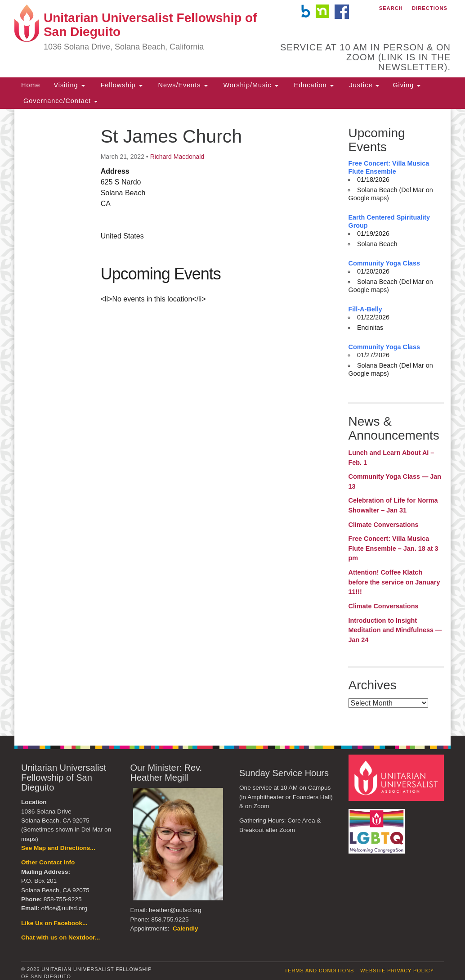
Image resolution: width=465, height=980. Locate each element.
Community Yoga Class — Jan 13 (395, 481)
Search (391, 8)
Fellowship (121, 85)
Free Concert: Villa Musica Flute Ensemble (389, 167)
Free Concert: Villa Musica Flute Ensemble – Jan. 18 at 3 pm (393, 548)
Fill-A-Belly (365, 309)
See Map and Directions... (58, 848)
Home (31, 85)
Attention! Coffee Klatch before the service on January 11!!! (394, 582)
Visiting (69, 85)
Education (313, 85)
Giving (407, 85)
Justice (363, 85)
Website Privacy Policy (397, 971)
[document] (232, 422)
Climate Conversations (383, 525)
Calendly (186, 928)
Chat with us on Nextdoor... (60, 937)
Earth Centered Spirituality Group (389, 221)
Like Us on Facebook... (54, 923)
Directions (430, 8)
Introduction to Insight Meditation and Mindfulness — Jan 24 (395, 630)
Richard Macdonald (177, 157)
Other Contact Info (48, 862)
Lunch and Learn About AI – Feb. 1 (391, 458)
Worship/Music (250, 85)
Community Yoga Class (384, 263)
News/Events (182, 85)
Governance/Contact (59, 101)
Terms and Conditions (320, 971)
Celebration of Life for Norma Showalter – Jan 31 (393, 505)
